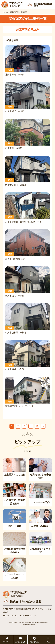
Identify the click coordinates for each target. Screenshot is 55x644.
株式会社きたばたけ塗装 (26, 602)
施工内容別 (14, 12)
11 (37, 426)
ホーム (5, 12)
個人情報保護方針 (29, 625)
